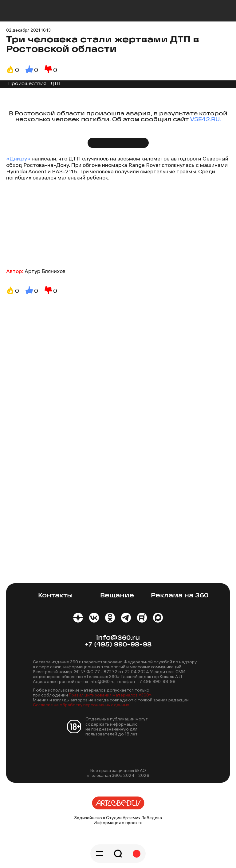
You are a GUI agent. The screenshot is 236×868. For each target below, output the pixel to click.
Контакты (55, 596)
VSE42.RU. (206, 120)
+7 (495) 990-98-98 (118, 645)
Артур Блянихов (45, 271)
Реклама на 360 (180, 596)
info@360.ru (118, 638)
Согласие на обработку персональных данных (81, 705)
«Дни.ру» (18, 158)
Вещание (117, 596)
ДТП (55, 84)
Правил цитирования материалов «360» (110, 695)
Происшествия (27, 84)
